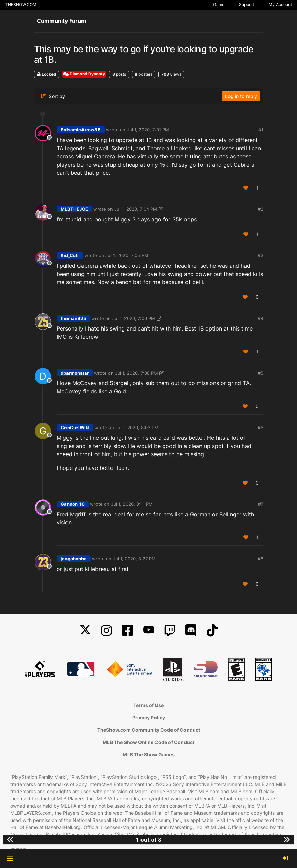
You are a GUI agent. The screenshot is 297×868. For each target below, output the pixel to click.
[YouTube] (149, 631)
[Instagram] (106, 631)
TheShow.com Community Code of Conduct (149, 730)
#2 (261, 209)
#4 (261, 318)
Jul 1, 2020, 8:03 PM (137, 428)
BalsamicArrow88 (81, 130)
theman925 (73, 318)
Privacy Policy (149, 718)
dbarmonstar (75, 373)
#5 (261, 373)
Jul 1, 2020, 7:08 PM (136, 373)
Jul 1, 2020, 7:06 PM (134, 318)
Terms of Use (148, 705)
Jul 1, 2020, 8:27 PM (134, 559)
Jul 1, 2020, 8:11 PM (132, 504)
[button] (10, 858)
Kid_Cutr (70, 255)
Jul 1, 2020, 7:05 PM (127, 255)
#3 (261, 255)
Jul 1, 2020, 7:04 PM (136, 209)
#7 (261, 504)
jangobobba (74, 559)
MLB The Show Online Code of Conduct (148, 742)
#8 (261, 559)
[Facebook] (128, 631)
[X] (85, 631)
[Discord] (191, 631)
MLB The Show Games (149, 754)
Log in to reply (241, 96)
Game (219, 5)
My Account (280, 5)
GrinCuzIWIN (75, 428)
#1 (261, 130)
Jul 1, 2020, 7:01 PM (148, 130)
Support (247, 5)
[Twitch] (170, 631)
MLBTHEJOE (74, 209)
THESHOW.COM (21, 5)
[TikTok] (212, 631)
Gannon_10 (73, 504)
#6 (261, 428)
